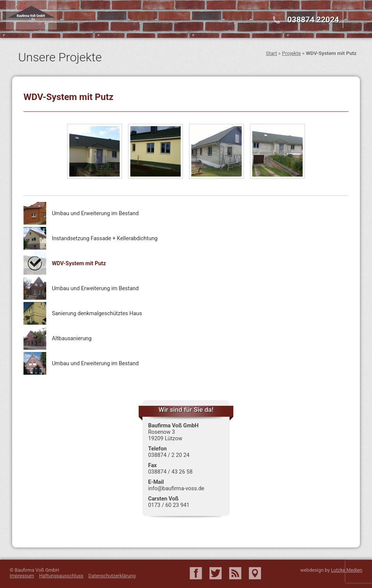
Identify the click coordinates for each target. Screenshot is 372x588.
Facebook (196, 573)
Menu (358, 20)
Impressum (22, 576)
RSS (235, 573)
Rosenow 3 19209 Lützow (165, 435)
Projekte (291, 53)
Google (255, 573)
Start (271, 53)
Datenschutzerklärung (112, 576)
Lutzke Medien (347, 570)
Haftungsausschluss (61, 576)
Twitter (216, 573)
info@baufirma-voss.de (176, 489)
